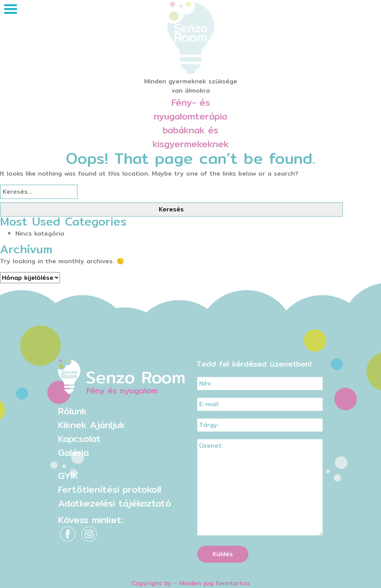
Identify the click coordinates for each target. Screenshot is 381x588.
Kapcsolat (79, 439)
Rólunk (72, 411)
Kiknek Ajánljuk (92, 425)
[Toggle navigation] (11, 9)
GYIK (68, 475)
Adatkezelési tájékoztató (115, 503)
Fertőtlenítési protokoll (110, 489)
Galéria (73, 452)
